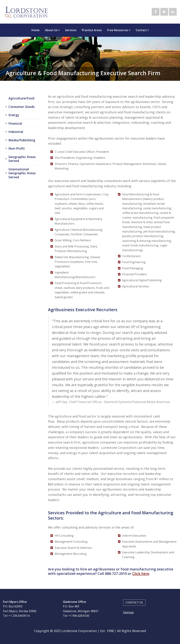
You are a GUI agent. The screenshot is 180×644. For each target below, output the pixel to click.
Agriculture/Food (21, 98)
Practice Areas (92, 30)
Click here (141, 574)
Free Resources (118, 30)
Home (36, 30)
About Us (51, 30)
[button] (134, 603)
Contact (141, 30)
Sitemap (128, 612)
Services (71, 30)
